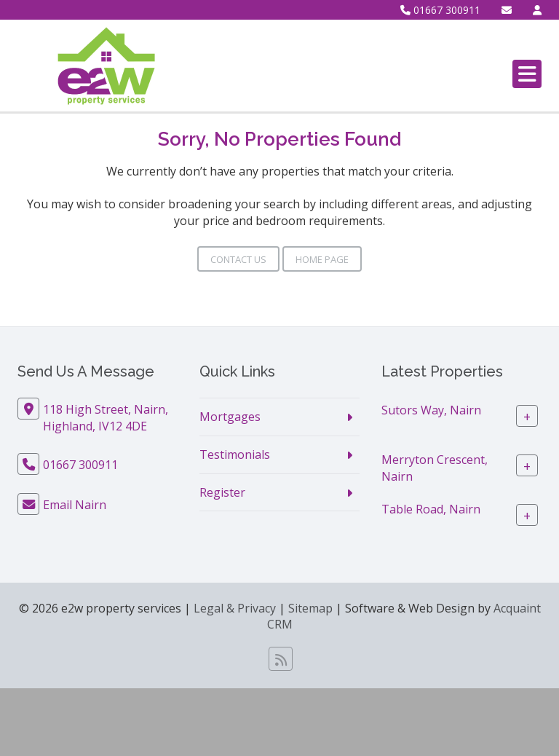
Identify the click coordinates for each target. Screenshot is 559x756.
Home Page (322, 259)
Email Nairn (75, 505)
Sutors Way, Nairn (431, 410)
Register (222, 492)
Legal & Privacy (235, 608)
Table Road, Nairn (431, 509)
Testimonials (235, 454)
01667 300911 (440, 10)
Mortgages (230, 417)
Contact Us (238, 259)
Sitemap (310, 608)
